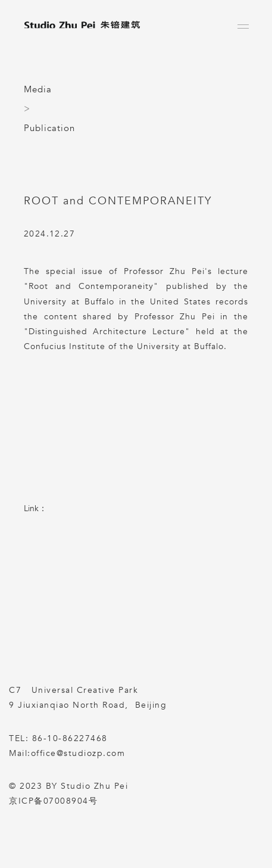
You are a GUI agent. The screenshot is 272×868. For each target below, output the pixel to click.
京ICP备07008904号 (53, 801)
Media (38, 89)
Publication (49, 128)
